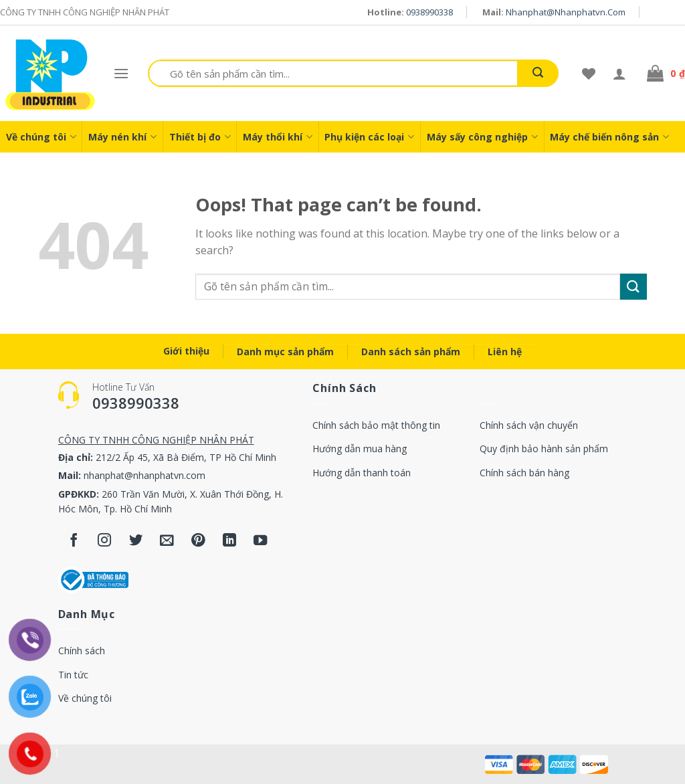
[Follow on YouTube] (261, 542)
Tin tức (73, 675)
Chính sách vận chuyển (529, 425)
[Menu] (121, 73)
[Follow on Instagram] (105, 542)
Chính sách (82, 651)
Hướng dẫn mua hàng (360, 449)
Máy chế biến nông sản (609, 137)
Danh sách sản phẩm (411, 352)
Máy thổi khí (278, 137)
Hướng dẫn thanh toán (362, 473)
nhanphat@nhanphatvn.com (566, 12)
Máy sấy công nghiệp (482, 137)
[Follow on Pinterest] (198, 542)
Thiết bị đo (200, 137)
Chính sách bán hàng (524, 473)
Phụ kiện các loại (369, 137)
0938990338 (429, 12)
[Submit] (633, 287)
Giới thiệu (186, 351)
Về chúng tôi (41, 137)
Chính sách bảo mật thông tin (376, 425)
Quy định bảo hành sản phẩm (544, 449)
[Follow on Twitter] (136, 542)
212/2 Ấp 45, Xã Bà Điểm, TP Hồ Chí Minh (186, 457)
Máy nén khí (122, 137)
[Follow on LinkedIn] (230, 542)
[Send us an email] (167, 542)
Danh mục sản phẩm (285, 352)
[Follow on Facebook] (74, 542)
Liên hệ (505, 352)
